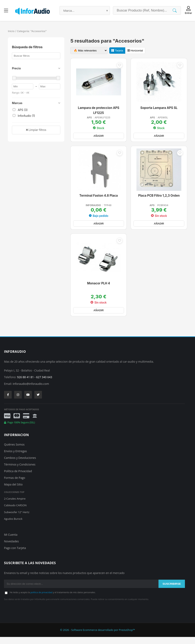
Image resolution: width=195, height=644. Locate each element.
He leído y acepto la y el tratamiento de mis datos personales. (53, 599)
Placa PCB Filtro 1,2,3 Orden (159, 199)
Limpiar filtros (36, 130)
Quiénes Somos (14, 451)
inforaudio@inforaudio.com (31, 391)
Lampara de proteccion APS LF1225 (99, 111)
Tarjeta (117, 51)
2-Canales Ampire (15, 506)
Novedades (11, 548)
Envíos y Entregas (15, 458)
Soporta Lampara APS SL (159, 108)
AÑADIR (99, 138)
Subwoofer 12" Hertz (17, 519)
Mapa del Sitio (13, 491)
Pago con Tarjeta (15, 555)
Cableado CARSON (15, 512)
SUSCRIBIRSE (172, 591)
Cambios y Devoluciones (20, 465)
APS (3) (20, 110)
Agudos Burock (13, 526)
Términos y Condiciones (20, 471)
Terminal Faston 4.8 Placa (99, 199)
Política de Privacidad (18, 478)
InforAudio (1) (24, 116)
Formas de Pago (15, 485)
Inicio (11, 31)
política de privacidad (41, 599)
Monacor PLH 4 (99, 290)
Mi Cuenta (11, 542)
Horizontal (135, 51)
